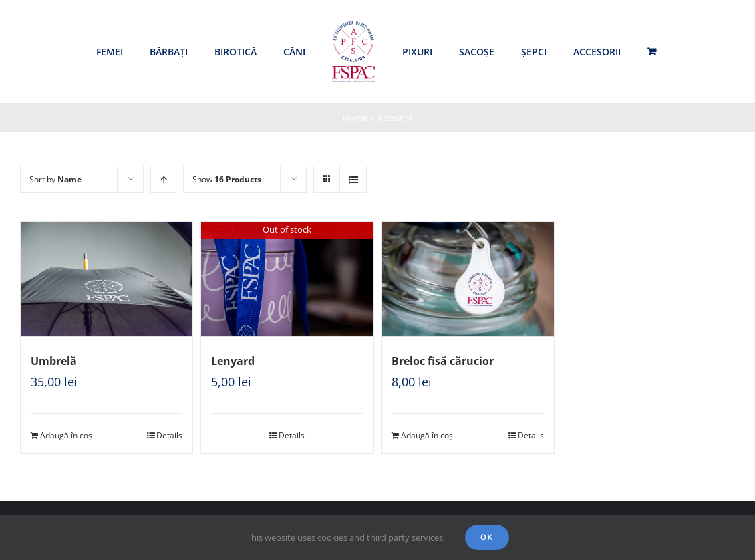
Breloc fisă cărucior (443, 360)
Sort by (55, 179)
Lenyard (233, 360)
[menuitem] (110, 52)
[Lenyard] (287, 279)
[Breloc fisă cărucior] (467, 279)
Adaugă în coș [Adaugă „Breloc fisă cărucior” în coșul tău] (427, 434)
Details (169, 434)
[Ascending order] (163, 179)
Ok (487, 537)
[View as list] (353, 179)
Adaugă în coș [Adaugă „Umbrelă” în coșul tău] (66, 434)
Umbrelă (54, 360)
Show (227, 179)
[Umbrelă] (107, 279)
